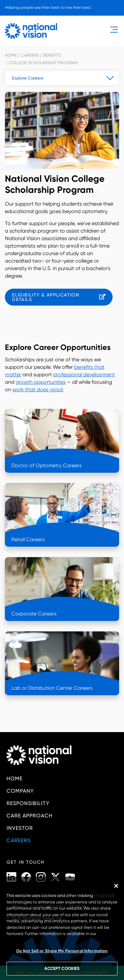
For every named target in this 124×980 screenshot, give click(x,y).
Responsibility (28, 803)
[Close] (116, 886)
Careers (30, 55)
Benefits (52, 55)
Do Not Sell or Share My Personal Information (62, 951)
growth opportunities (41, 382)
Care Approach (30, 816)
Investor (20, 828)
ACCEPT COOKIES (62, 968)
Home (11, 55)
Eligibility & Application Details (46, 297)
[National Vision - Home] (31, 31)
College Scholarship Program (43, 63)
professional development (84, 375)
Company (20, 791)
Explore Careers (28, 78)
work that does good (38, 389)
